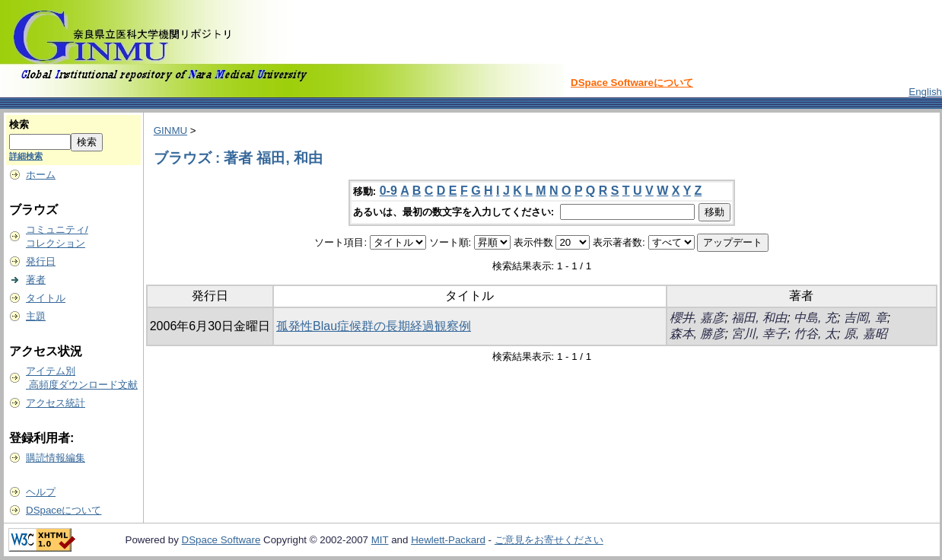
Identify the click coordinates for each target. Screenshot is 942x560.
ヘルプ (41, 492)
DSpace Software (221, 540)
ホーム (41, 175)
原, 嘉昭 (866, 334)
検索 (19, 124)
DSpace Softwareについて (632, 83)
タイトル (46, 298)
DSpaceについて (64, 510)
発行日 (41, 261)
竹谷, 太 (815, 334)
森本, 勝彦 (697, 334)
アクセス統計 (56, 403)
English (925, 92)
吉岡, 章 (866, 318)
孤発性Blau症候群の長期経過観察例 (374, 326)
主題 (36, 316)
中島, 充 (815, 318)
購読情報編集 (56, 458)
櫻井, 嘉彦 (697, 318)
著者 (36, 280)
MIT (380, 540)
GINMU (170, 130)
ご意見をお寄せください (549, 540)
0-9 (388, 191)
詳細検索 (26, 156)
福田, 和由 (759, 318)
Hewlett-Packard (448, 540)
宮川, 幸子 (759, 334)
